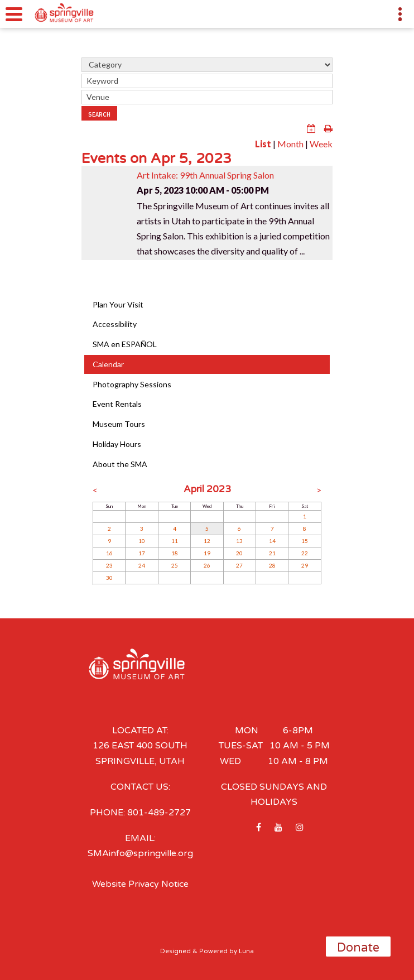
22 (305, 553)
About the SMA (120, 464)
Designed (175, 951)
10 (142, 541)
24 (142, 565)
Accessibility (115, 324)
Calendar (108, 364)
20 (239, 553)
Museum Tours (119, 424)
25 (175, 565)
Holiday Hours (117, 444)
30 (109, 578)
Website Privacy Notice (140, 884)
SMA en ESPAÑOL (125, 344)
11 (175, 541)
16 (109, 553)
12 (207, 541)
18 (175, 553)
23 (109, 565)
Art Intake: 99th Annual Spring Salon (205, 175)
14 (272, 541)
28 (272, 565)
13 (239, 541)
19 (207, 553)
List (263, 144)
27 (239, 565)
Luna (246, 951)
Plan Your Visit (118, 304)
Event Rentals (117, 404)
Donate (358, 948)
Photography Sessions (132, 384)
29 (305, 565)
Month (290, 144)
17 (142, 553)
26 (207, 565)
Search (99, 114)
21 (272, 553)
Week (321, 144)
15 (305, 541)
